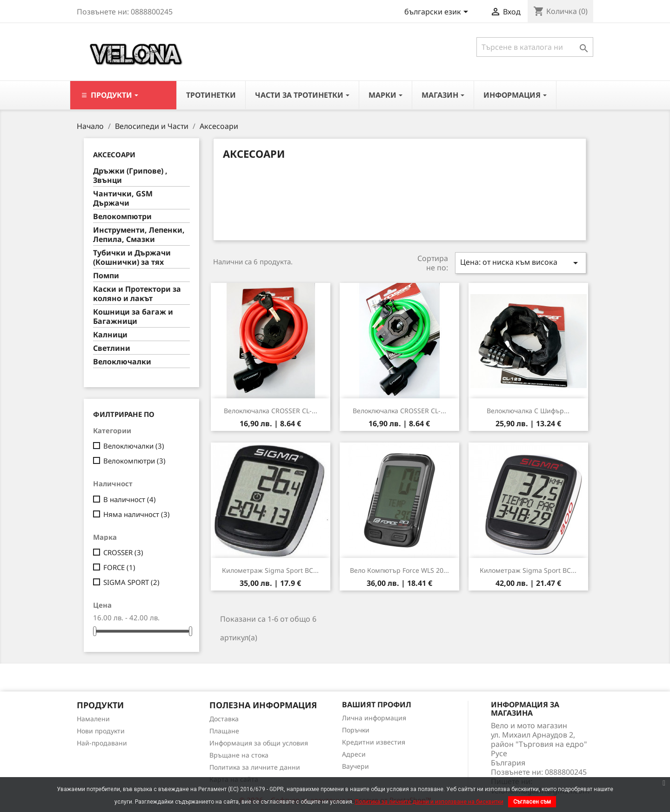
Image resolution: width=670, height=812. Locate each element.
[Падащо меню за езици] (438, 13)
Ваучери (355, 766)
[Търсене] (535, 47)
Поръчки (356, 730)
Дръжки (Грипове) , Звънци (130, 176)
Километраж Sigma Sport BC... (270, 570)
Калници (110, 335)
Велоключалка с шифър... (528, 411)
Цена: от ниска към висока (521, 263)
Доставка (224, 719)
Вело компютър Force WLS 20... (399, 570)
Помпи (106, 276)
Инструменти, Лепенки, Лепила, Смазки (139, 235)
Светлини (112, 348)
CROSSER (123, 552)
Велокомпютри (122, 217)
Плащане (224, 731)
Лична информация (374, 718)
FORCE (119, 567)
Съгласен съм (532, 802)
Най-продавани (102, 743)
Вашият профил (377, 705)
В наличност (130, 499)
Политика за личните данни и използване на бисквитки (429, 802)
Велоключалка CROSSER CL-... (271, 411)
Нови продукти (101, 731)
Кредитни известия (374, 742)
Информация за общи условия (259, 743)
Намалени (93, 719)
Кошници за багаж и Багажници (133, 317)
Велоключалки (122, 362)
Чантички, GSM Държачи (123, 198)
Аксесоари (114, 154)
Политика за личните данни (255, 767)
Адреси (354, 754)
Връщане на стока (239, 755)
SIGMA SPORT (131, 582)
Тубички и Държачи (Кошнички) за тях (132, 258)
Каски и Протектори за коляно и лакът (137, 294)
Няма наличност (137, 514)
